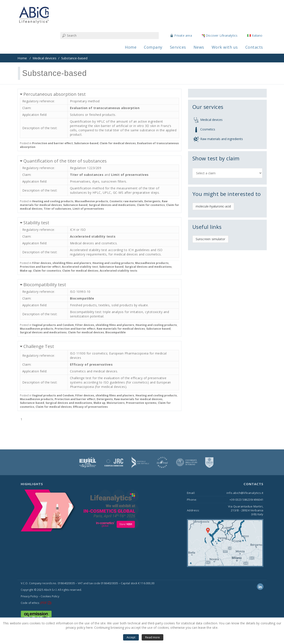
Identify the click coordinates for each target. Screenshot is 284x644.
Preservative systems (141, 403)
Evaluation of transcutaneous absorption (105, 108)
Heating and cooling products (53, 201)
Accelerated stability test (80, 267)
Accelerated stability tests (93, 236)
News (199, 47)
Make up (26, 271)
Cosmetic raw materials (126, 201)
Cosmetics (208, 129)
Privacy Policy (29, 596)
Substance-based (86, 143)
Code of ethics (30, 603)
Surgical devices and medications (112, 205)
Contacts (254, 47)
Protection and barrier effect (52, 143)
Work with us (225, 47)
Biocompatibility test (45, 285)
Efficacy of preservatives (91, 364)
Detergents (152, 201)
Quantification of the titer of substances (65, 161)
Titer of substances (87, 175)
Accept (131, 637)
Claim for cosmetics (151, 205)
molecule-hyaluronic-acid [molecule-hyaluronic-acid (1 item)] (213, 206)
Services (178, 47)
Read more (152, 637)
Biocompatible (82, 298)
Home (131, 47)
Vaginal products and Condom (53, 325)
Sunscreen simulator (211, 239)
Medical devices (44, 58)
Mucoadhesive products (91, 201)
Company (153, 47)
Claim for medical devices (118, 143)
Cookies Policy (50, 596)
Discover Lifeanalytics (222, 35)
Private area (183, 35)
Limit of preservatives (130, 175)
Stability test (36, 223)
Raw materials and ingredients (222, 139)
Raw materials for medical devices (121, 329)
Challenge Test (39, 346)
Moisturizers (116, 403)
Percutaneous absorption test (55, 94)
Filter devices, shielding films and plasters (62, 263)
